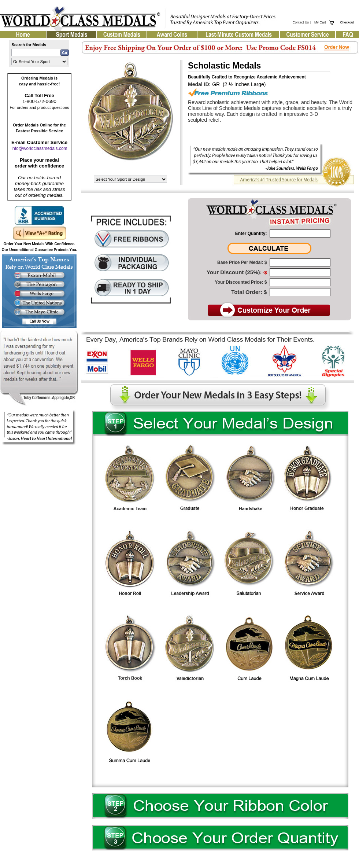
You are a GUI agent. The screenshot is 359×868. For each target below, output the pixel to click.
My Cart (319, 22)
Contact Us (301, 22)
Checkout (347, 22)
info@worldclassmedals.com (39, 148)
